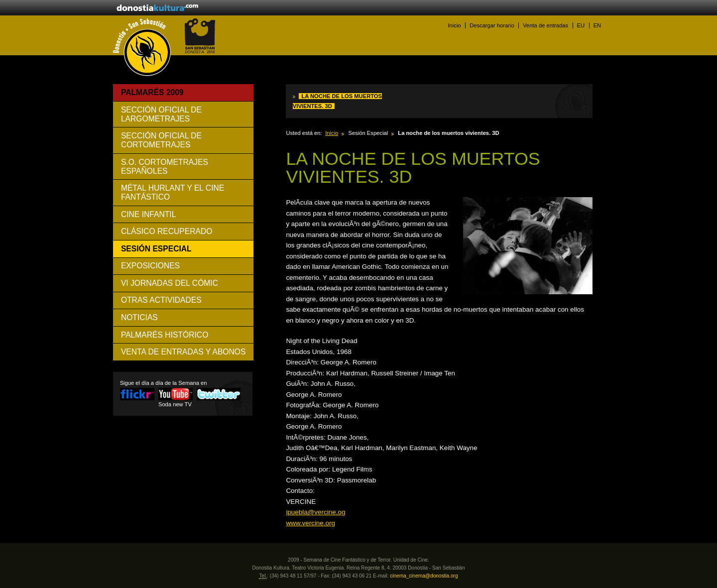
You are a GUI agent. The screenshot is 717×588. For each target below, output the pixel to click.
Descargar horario (492, 25)
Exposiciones (150, 266)
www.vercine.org (310, 523)
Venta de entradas (545, 25)
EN (597, 25)
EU (581, 25)
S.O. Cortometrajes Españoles (165, 167)
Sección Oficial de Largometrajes (161, 114)
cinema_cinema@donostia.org (424, 576)
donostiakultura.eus (157, 8)
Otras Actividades (161, 300)
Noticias (139, 317)
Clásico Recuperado (167, 231)
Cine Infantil (148, 214)
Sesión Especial (156, 249)
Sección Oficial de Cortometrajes (161, 140)
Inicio (454, 25)
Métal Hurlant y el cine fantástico (173, 192)
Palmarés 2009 (152, 92)
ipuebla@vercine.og (315, 512)
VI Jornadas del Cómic (170, 283)
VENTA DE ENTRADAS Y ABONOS (183, 352)
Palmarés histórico (165, 335)
